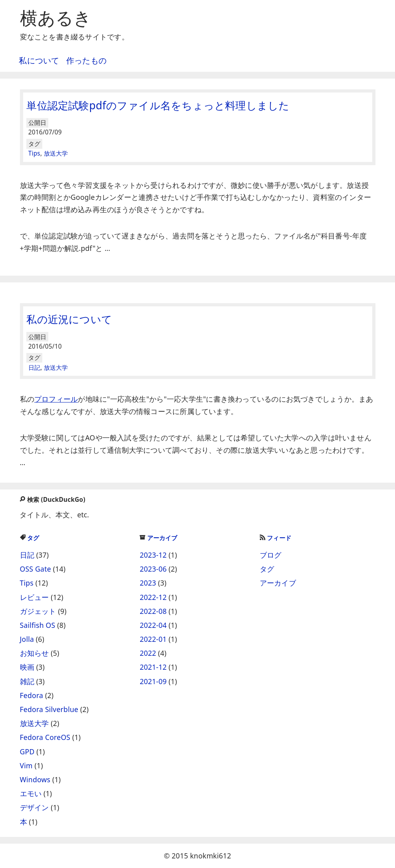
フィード (276, 538)
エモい (31, 793)
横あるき (56, 18)
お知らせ (35, 653)
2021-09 (153, 681)
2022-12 (153, 597)
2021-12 (153, 667)
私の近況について (69, 319)
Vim (26, 765)
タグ (30, 538)
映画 (27, 667)
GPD (27, 752)
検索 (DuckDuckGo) (52, 500)
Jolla (27, 639)
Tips (34, 153)
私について (39, 60)
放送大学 (56, 153)
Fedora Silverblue (49, 709)
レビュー (35, 597)
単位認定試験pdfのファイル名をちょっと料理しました (158, 105)
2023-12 (153, 555)
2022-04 (153, 625)
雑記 (27, 681)
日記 (34, 368)
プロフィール (56, 399)
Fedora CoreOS (45, 737)
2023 (148, 583)
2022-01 (153, 639)
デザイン (35, 807)
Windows (35, 779)
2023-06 (153, 569)
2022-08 (153, 611)
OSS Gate (36, 569)
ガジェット (38, 611)
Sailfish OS (38, 625)
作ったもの (86, 60)
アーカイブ (159, 538)
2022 (148, 653)
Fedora (32, 695)
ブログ (271, 555)
